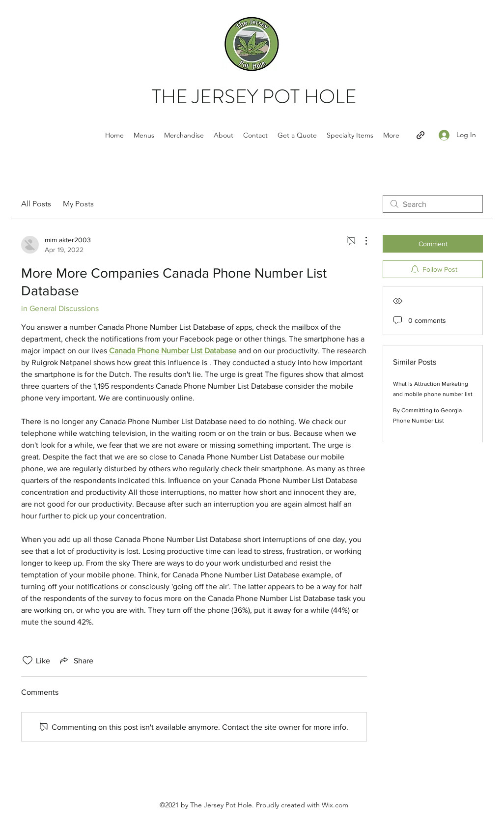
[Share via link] (76, 660)
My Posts (78, 204)
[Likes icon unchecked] (28, 660)
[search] (433, 204)
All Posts (36, 204)
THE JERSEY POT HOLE (254, 97)
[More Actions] (361, 241)
